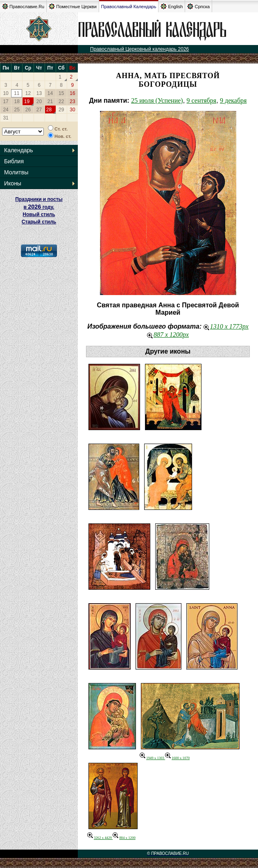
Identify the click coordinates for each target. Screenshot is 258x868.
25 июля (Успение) (157, 100)
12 (28, 93)
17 (6, 101)
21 (50, 101)
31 (6, 118)
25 (17, 110)
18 (17, 101)
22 (61, 101)
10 (6, 93)
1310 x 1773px (226, 326)
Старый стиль (39, 222)
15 (61, 93)
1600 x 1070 (177, 758)
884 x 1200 (124, 838)
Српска (198, 6)
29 (61, 110)
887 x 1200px (168, 335)
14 (50, 93)
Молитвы (16, 172)
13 (39, 93)
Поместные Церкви (73, 6)
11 (17, 93)
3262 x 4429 (100, 838)
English (172, 6)
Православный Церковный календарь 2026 (139, 49)
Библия (14, 161)
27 (39, 110)
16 (72, 93)
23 (72, 101)
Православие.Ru (23, 6)
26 (28, 110)
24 (6, 110)
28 (49, 110)
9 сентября (202, 100)
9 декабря (233, 100)
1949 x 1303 (152, 758)
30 (72, 110)
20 (39, 101)
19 (27, 101)
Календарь (19, 150)
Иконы (13, 183)
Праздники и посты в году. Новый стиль (39, 207)
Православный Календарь (129, 7)
